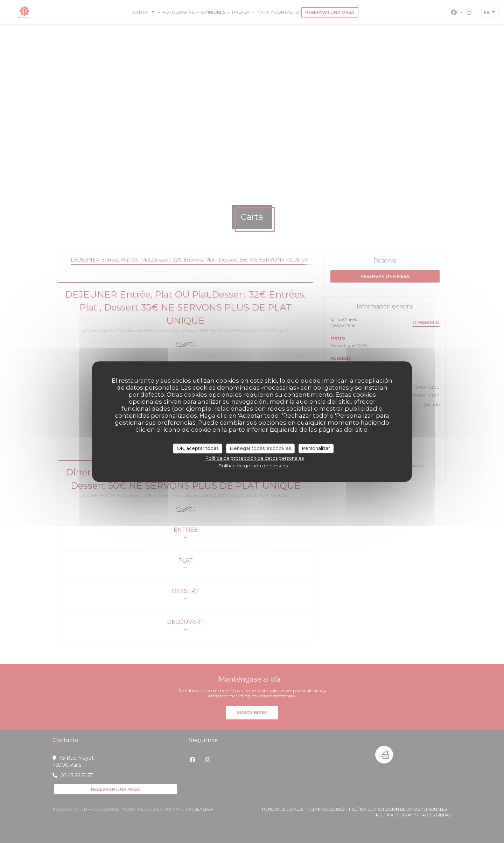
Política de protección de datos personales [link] (255, 458)
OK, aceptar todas (198, 448)
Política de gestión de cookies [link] (253, 466)
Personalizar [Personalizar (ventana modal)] (316, 448)
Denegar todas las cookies (260, 448)
